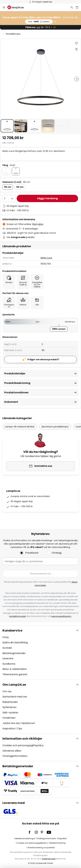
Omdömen (9, 718)
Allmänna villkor (12, 751)
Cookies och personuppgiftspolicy (23, 745)
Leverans (8, 658)
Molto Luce (46, 258)
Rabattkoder (10, 702)
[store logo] (17, 7)
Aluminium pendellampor (55, 427)
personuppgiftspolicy (61, 616)
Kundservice (12, 630)
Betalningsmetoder (14, 653)
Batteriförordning (58, 843)
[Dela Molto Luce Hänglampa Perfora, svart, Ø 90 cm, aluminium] (76, 49)
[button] (7, 126)
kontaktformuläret (18, 616)
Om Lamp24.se (14, 685)
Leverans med (14, 803)
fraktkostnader (49, 859)
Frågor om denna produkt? (43, 359)
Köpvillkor (62, 838)
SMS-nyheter (10, 713)
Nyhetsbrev (9, 707)
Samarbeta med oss (15, 697)
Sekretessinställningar (25, 838)
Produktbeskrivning (17, 383)
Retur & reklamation (15, 669)
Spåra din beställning (15, 642)
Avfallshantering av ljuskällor (41, 848)
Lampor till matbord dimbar (20, 427)
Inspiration (9, 729)
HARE (39, 22)
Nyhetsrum (28, 723)
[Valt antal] (9, 198)
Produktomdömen (16, 393)
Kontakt (7, 648)
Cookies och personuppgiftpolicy (32, 843)
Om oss (7, 691)
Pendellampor (13, 34)
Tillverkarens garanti (15, 674)
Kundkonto (9, 664)
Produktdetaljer (15, 374)
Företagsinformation (15, 756)
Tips (20, 729)
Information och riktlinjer (22, 739)
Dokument (11, 402)
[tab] (40, 653)
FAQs (6, 637)
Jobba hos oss (11, 723)
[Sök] (72, 7)
